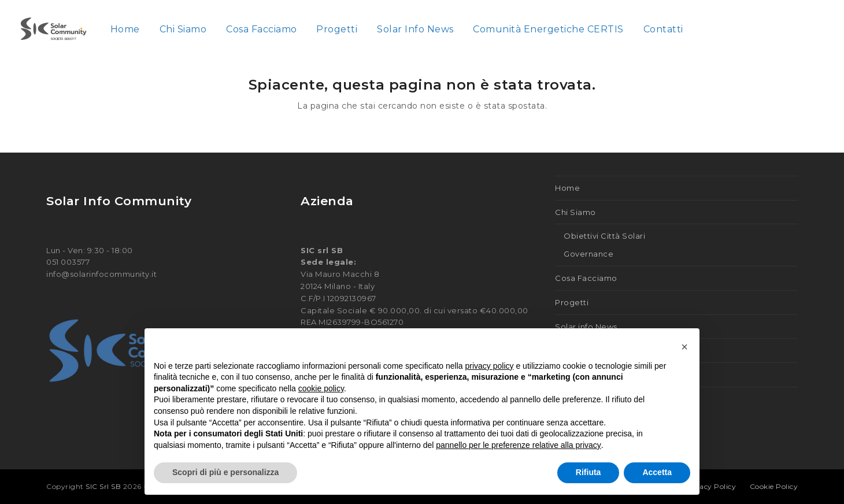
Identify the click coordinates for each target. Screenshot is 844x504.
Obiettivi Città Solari (604, 236)
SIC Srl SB (104, 486)
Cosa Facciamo (586, 278)
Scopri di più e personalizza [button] (225, 472)
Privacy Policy (710, 486)
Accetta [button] (657, 472)
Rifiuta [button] (588, 472)
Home (567, 188)
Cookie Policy (774, 486)
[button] (684, 347)
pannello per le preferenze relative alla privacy (519, 445)
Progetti (572, 302)
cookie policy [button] (321, 388)
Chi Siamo (575, 212)
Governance (588, 254)
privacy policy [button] (490, 366)
